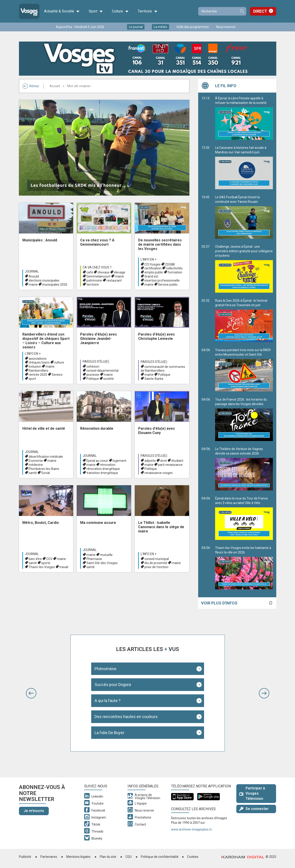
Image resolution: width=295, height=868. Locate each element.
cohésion (93, 366)
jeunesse (93, 375)
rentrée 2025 (38, 375)
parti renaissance (170, 465)
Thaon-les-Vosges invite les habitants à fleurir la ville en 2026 (244, 568)
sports (46, 563)
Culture (120, 11)
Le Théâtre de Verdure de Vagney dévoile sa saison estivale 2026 (244, 469)
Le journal (136, 27)
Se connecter (254, 809)
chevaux (103, 272)
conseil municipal (157, 559)
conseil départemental (102, 371)
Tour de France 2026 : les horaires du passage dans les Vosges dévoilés (244, 419)
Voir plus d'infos (219, 603)
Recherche (242, 11)
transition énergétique (102, 473)
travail (64, 567)
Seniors (57, 375)
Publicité (25, 857)
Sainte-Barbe (154, 379)
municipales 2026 (55, 285)
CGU (129, 857)
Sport (96, 11)
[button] (31, 693)
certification (153, 268)
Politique (93, 379)
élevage (120, 272)
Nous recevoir (226, 27)
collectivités (174, 268)
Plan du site (108, 857)
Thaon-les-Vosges (42, 567)
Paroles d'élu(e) (96, 362)
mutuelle (106, 555)
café (90, 272)
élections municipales (44, 280)
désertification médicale (46, 457)
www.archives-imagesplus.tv (192, 829)
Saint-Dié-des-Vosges (102, 563)
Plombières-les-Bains (44, 469)
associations (38, 359)
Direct (260, 11)
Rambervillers (38, 371)
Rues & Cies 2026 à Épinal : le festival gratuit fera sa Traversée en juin (244, 320)
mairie (33, 285)
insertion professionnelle (162, 280)
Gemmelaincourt (98, 276)
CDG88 (170, 264)
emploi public (154, 272)
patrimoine (94, 280)
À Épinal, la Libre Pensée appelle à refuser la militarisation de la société (244, 118)
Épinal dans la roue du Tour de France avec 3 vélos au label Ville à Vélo (244, 518)
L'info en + (149, 259)
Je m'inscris (34, 811)
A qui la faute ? (108, 701)
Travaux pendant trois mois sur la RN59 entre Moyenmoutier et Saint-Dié (244, 370)
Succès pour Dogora (113, 685)
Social (46, 473)
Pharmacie (94, 559)
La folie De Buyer (109, 733)
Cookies (193, 857)
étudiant (177, 461)
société (109, 379)
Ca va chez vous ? (97, 267)
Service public (168, 285)
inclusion (35, 366)
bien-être (35, 559)
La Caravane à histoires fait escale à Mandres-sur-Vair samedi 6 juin (244, 168)
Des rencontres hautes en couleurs (126, 717)
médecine (36, 465)
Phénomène (106, 669)
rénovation (108, 465)
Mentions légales (78, 857)
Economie (36, 461)
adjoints (150, 461)
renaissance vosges (159, 473)
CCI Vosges (152, 264)
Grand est (151, 276)
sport (32, 379)
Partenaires (49, 857)
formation (175, 272)
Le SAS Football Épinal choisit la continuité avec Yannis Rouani (244, 217)
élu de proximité (156, 563)
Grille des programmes (193, 27)
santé (33, 473)
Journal (32, 271)
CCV (49, 559)
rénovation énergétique (103, 469)
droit (164, 461)
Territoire (148, 11)
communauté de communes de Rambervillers (163, 369)
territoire (93, 285)
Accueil (55, 86)
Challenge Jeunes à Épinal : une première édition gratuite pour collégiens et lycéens (244, 269)
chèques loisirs (39, 362)
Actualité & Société (62, 11)
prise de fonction (156, 567)
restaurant (114, 280)
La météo (160, 27)
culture (59, 362)
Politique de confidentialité (160, 857)
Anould (34, 276)
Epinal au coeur (97, 461)
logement (120, 461)
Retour (31, 86)
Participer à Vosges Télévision (252, 793)
